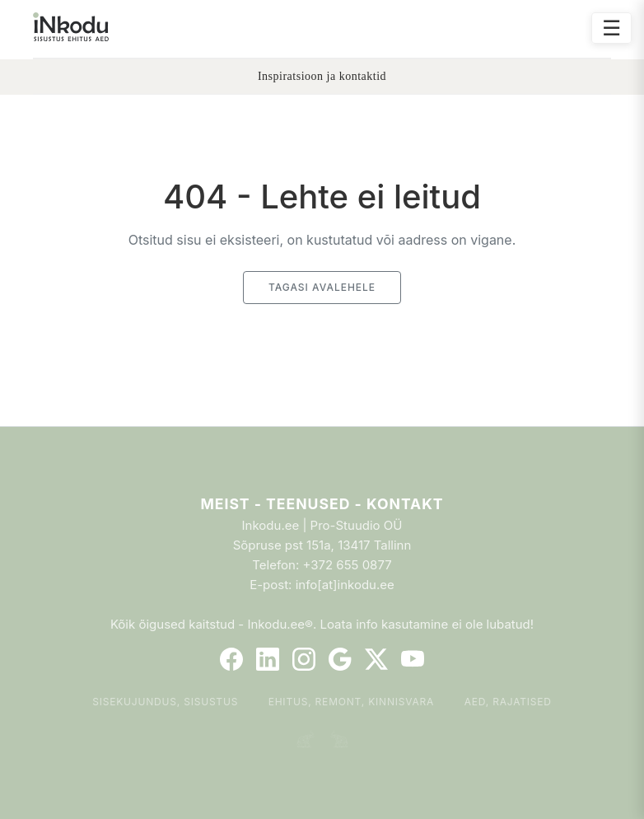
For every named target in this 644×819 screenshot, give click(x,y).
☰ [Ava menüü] (611, 28)
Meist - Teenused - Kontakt (322, 504)
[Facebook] (231, 659)
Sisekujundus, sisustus (165, 702)
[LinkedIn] (268, 659)
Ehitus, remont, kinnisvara (352, 702)
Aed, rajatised (508, 702)
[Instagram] (304, 659)
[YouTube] (413, 659)
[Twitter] (376, 659)
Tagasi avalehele (322, 287)
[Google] (340, 659)
